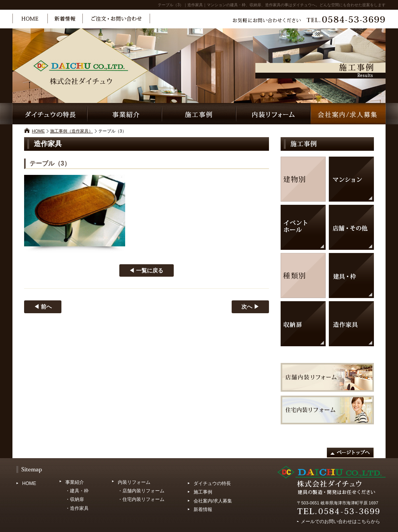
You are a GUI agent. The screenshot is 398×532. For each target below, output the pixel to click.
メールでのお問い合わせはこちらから (340, 520)
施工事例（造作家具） (72, 131)
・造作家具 (77, 508)
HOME (38, 131)
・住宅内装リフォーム (141, 499)
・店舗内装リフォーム (141, 491)
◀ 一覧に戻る (146, 270)
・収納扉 (75, 499)
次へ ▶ (250, 307)
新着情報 (203, 509)
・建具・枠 (77, 491)
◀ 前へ (43, 307)
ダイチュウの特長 (212, 483)
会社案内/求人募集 (213, 501)
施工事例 (203, 492)
